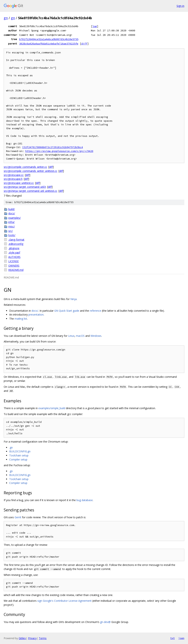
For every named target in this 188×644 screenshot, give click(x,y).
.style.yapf (14, 252)
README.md (16, 270)
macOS (80, 336)
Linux (71, 336)
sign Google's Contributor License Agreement (64, 601)
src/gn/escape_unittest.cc (19, 183)
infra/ (11, 222)
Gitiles (22, 638)
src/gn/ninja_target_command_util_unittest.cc (30, 191)
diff (84, 44)
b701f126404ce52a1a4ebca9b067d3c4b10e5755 (49, 39)
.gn (11, 447)
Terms (43, 638)
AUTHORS (14, 257)
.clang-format (16, 240)
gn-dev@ (105, 622)
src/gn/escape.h (13, 179)
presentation (36, 315)
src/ (11, 231)
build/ (12, 209)
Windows (96, 336)
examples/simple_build (52, 408)
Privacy (32, 638)
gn (6, 18)
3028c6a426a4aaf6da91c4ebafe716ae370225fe (49, 44)
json (181, 638)
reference (95, 311)
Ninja (74, 299)
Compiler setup (18, 459)
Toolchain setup (19, 455)
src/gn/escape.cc (14, 175)
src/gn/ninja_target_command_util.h (25, 187)
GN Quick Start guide (67, 311)
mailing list (21, 319)
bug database (85, 500)
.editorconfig (16, 244)
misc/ (12, 226)
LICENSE (13, 261)
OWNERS (14, 266)
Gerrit (18, 517)
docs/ (12, 213)
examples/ (14, 218)
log (95, 26)
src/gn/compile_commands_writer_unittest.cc (30, 171)
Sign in (180, 6)
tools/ (12, 235)
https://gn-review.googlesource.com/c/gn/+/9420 (59, 151)
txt (172, 638)
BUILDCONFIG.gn (20, 451)
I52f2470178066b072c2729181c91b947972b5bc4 (53, 147)
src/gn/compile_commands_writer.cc (25, 167)
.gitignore (14, 248)
